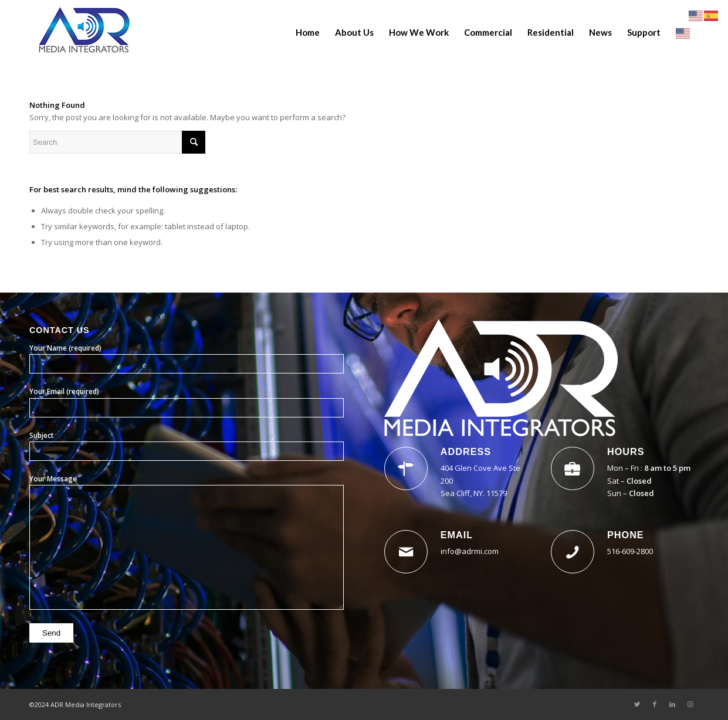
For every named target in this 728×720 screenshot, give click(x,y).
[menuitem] (308, 32)
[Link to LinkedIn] (672, 704)
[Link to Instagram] (690, 704)
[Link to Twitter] (637, 704)
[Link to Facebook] (655, 704)
